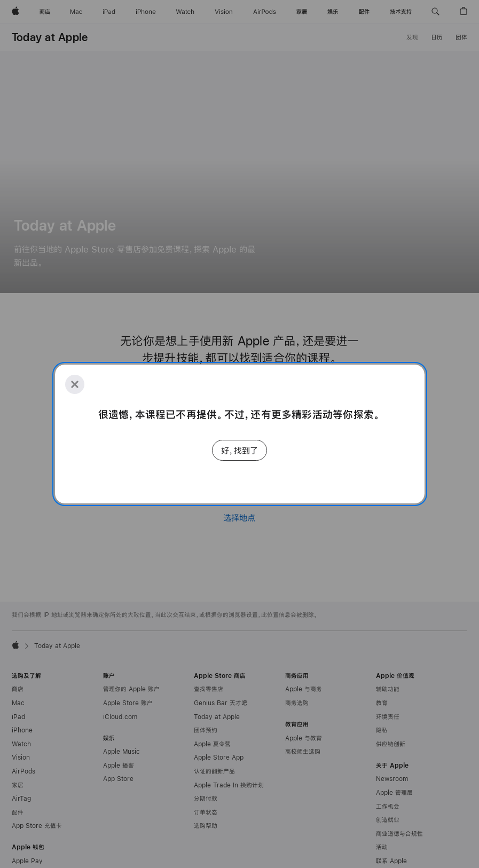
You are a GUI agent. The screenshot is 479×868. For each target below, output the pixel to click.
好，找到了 (239, 450)
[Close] (75, 384)
